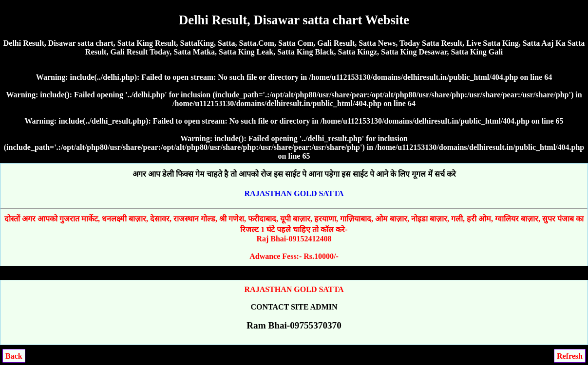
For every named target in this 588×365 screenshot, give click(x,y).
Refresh (570, 356)
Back (14, 356)
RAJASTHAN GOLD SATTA (294, 193)
